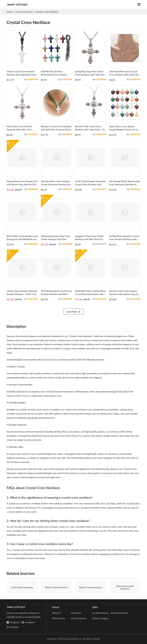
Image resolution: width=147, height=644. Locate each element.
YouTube (14, 627)
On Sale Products (100, 613)
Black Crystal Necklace (56, 587)
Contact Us (76, 613)
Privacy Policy (59, 618)
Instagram (30, 622)
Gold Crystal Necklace (22, 587)
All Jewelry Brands (119, 613)
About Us (57, 613)
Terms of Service (78, 618)
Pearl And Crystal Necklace (125, 587)
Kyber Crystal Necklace (91, 587)
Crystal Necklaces (24, 12)
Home (10, 12)
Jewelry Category (100, 618)
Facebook (15, 622)
